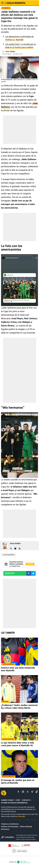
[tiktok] (37, 792)
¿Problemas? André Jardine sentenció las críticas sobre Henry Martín (19, 707)
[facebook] (18, 792)
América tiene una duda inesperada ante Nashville (18, 669)
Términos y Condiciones (10, 824)
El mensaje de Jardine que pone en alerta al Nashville (18, 782)
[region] (20, 130)
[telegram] (32, 792)
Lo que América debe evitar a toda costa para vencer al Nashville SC (17, 744)
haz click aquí (20, 816)
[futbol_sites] (8, 837)
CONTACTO (26, 800)
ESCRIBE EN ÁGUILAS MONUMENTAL (14, 803)
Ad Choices (5, 829)
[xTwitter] (28, 792)
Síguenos (30, 564)
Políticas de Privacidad (10, 827)
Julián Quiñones (9, 555)
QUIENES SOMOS (7, 800)
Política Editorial (26, 827)
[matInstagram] (23, 792)
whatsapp (10, 573)
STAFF (18, 800)
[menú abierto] (2, 3)
